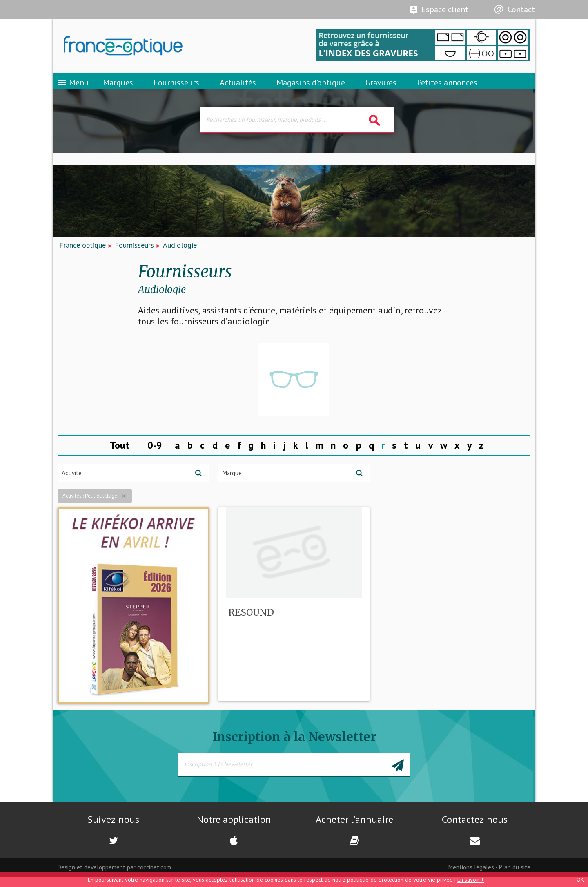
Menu (73, 88)
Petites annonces (447, 88)
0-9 (155, 455)
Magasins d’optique (311, 88)
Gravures (381, 88)
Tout (120, 455)
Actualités (238, 88)
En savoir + (471, 880)
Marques (118, 88)
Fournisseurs (176, 88)
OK (580, 880)
